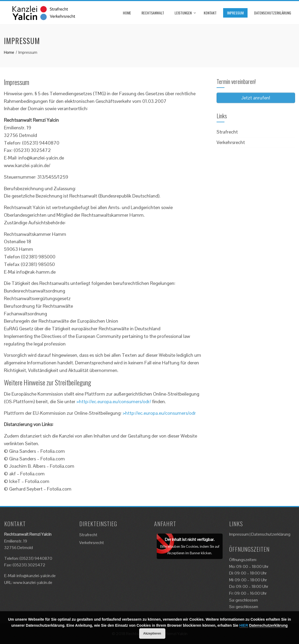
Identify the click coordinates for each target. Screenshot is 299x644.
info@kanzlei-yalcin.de (36, 576)
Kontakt (210, 13)
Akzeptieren (152, 634)
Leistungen (183, 13)
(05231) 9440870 (36, 558)
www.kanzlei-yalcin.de (33, 582)
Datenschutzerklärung (273, 13)
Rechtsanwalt (153, 13)
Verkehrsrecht (231, 142)
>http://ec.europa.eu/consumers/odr (159, 413)
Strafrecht (227, 132)
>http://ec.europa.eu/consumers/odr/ (114, 401)
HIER (244, 625)
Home (127, 13)
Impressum (235, 13)
